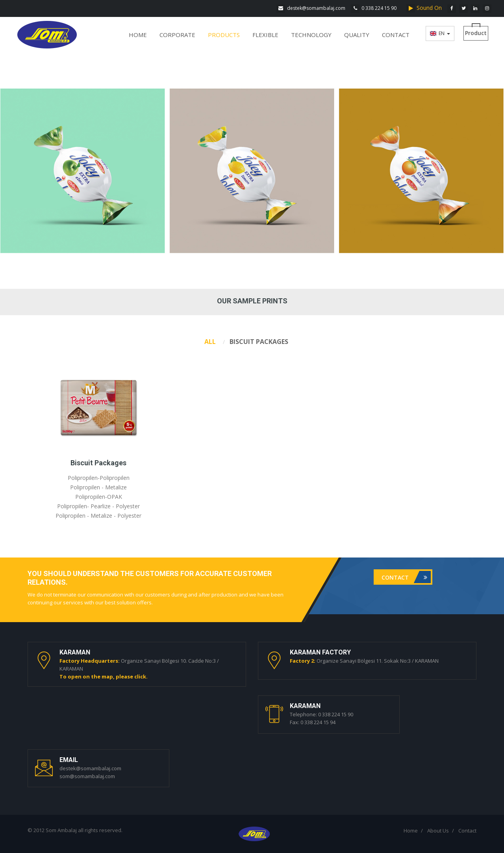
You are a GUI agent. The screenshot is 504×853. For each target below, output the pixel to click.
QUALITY (357, 35)
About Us (438, 831)
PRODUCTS (224, 35)
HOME (138, 35)
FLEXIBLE (265, 35)
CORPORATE (177, 35)
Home (411, 831)
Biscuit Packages (98, 463)
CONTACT (396, 35)
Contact (406, 577)
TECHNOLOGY (311, 35)
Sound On (426, 8)
